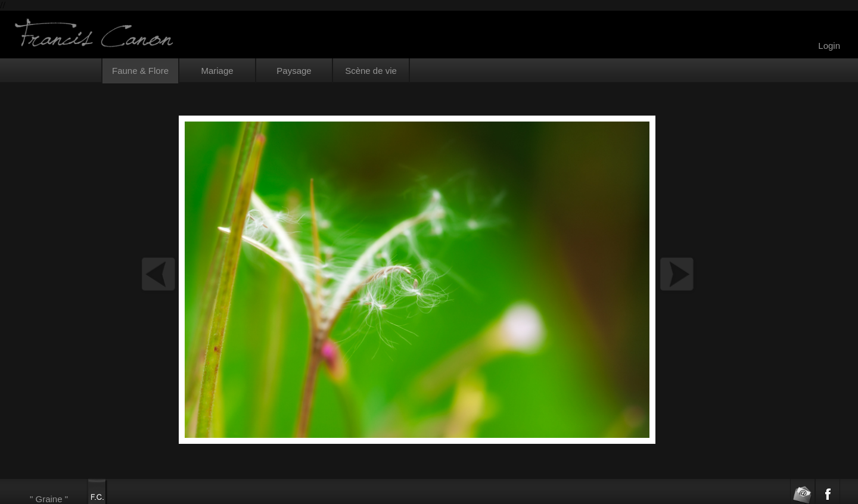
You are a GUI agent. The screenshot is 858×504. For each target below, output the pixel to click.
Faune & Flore (140, 71)
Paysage (294, 71)
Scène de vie (371, 71)
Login (829, 46)
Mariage (217, 71)
